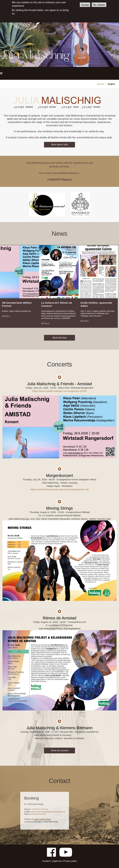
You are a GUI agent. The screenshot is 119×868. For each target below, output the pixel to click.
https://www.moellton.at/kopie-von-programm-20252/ (59, 391)
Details (6, 316)
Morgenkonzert (59, 476)
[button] (1, 73)
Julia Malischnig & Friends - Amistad (59, 384)
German (101, 84)
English (111, 84)
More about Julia (59, 145)
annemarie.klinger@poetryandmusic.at (48, 812)
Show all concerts (60, 750)
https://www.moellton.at (20, 311)
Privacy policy (70, 861)
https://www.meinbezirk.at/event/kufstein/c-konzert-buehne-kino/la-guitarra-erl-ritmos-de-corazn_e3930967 (59, 316)
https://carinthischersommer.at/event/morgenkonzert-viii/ (59, 489)
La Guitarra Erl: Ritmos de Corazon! (57, 304)
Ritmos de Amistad (60, 618)
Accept (85, 5)
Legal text (57, 861)
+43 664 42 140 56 (39, 809)
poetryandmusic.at (38, 814)
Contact (46, 861)
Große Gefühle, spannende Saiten (96, 304)
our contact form (43, 819)
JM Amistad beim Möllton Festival (17, 304)
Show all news (59, 338)
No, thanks (99, 5)
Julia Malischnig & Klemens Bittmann (59, 728)
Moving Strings (59, 508)
